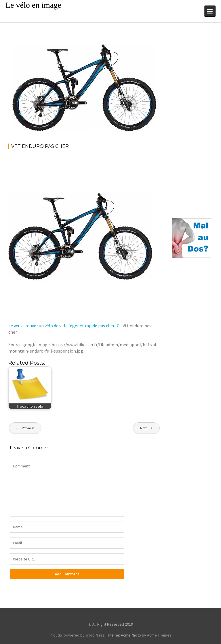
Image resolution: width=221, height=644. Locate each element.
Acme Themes (159, 635)
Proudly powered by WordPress (77, 635)
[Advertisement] (113, 170)
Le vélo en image (33, 5)
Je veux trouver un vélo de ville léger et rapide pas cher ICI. (65, 326)
